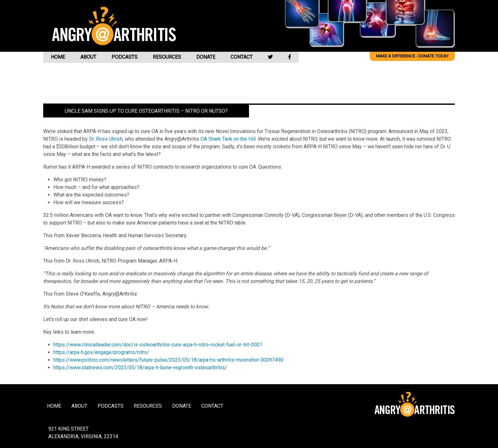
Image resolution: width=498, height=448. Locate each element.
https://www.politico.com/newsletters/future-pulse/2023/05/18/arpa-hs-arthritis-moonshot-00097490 (168, 360)
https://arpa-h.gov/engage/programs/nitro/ (101, 352)
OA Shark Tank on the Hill (228, 139)
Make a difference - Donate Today (412, 56)
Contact (242, 57)
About (88, 57)
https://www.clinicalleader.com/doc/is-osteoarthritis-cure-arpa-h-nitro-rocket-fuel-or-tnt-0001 (158, 345)
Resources (167, 57)
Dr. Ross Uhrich (106, 139)
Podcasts (124, 57)
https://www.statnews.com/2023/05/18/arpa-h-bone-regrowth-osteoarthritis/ (140, 368)
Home (58, 57)
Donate (206, 57)
